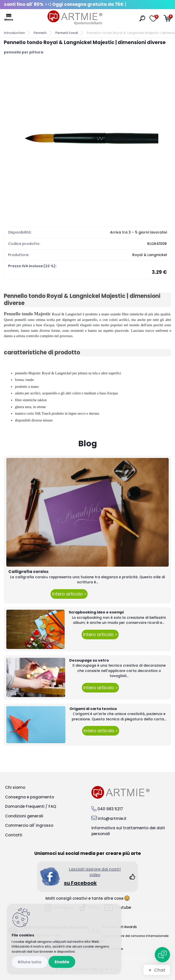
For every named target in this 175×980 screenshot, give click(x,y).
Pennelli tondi (67, 33)
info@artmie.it (112, 819)
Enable (62, 962)
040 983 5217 (110, 809)
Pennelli (40, 33)
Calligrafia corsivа (28, 572)
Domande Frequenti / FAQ (31, 806)
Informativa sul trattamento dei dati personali (128, 831)
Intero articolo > (69, 594)
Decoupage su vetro (89, 660)
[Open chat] (162, 955)
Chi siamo (15, 787)
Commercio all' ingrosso (29, 825)
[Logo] (75, 18)
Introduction (14, 33)
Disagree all (30, 962)
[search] (142, 18)
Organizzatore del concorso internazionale (135, 936)
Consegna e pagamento (30, 797)
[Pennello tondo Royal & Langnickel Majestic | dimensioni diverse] (88, 138)
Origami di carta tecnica (93, 709)
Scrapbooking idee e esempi (96, 612)
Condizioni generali (24, 816)
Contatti (14, 835)
